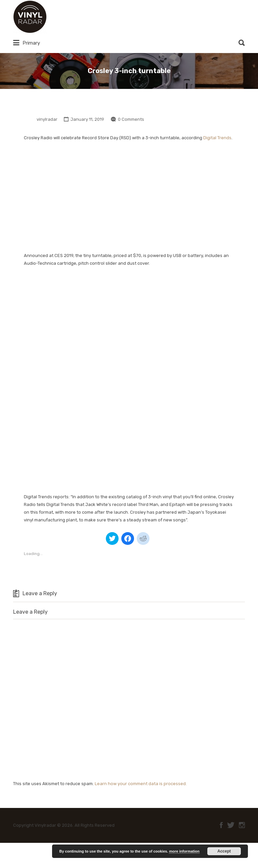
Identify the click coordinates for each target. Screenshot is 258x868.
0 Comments (131, 119)
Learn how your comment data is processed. (141, 784)
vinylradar (47, 119)
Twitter (231, 825)
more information (184, 851)
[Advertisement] (129, 197)
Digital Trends (217, 138)
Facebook (221, 825)
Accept (224, 851)
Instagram (242, 825)
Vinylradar (71, 17)
